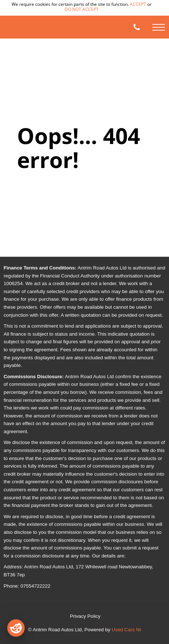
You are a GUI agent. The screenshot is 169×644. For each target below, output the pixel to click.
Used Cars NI (126, 630)
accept (138, 4)
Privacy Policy (85, 616)
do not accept (82, 9)
